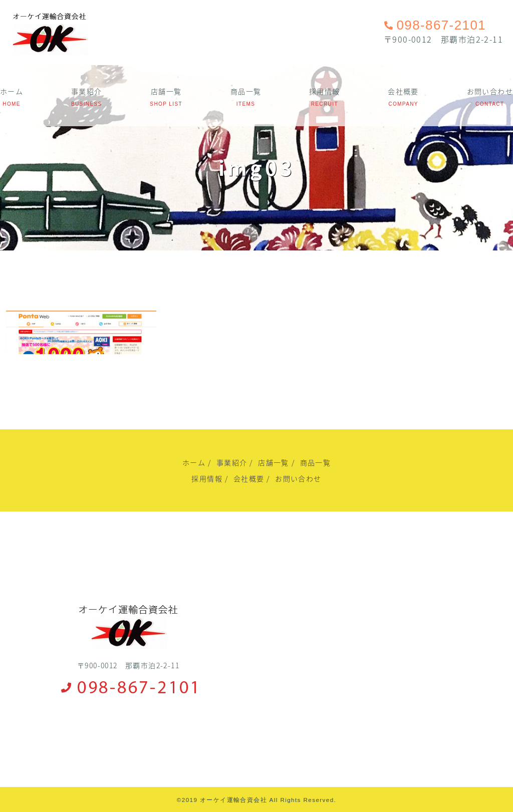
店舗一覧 (166, 91)
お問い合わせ (490, 91)
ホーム (12, 91)
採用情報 (325, 91)
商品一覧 (246, 91)
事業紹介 (87, 91)
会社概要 (403, 91)
